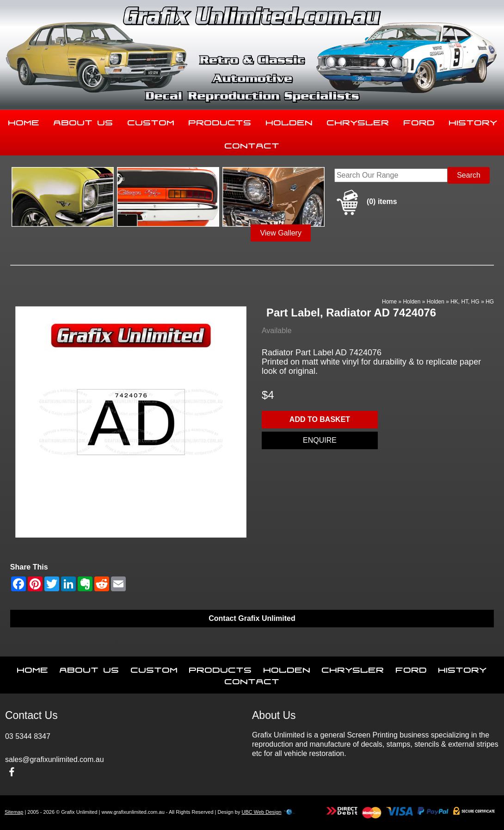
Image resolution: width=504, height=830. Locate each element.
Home (24, 121)
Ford (419, 121)
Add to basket (320, 419)
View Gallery (281, 233)
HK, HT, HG (465, 302)
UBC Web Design (262, 812)
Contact (252, 144)
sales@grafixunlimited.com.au (55, 759)
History (463, 668)
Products (220, 121)
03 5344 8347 (28, 736)
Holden (289, 121)
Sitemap (14, 812)
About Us (83, 121)
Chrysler (358, 121)
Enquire (320, 440)
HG (490, 302)
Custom (151, 121)
